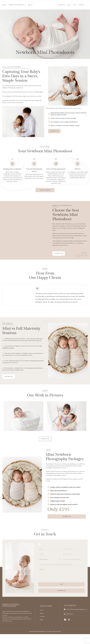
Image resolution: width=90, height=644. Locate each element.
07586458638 (70, 624)
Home (4, 5)
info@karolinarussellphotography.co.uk (77, 619)
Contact (81, 5)
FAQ (75, 5)
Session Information (17, 5)
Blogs (42, 630)
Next (61, 594)
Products (62, 5)
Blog (69, 5)
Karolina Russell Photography (11, 615)
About (30, 5)
